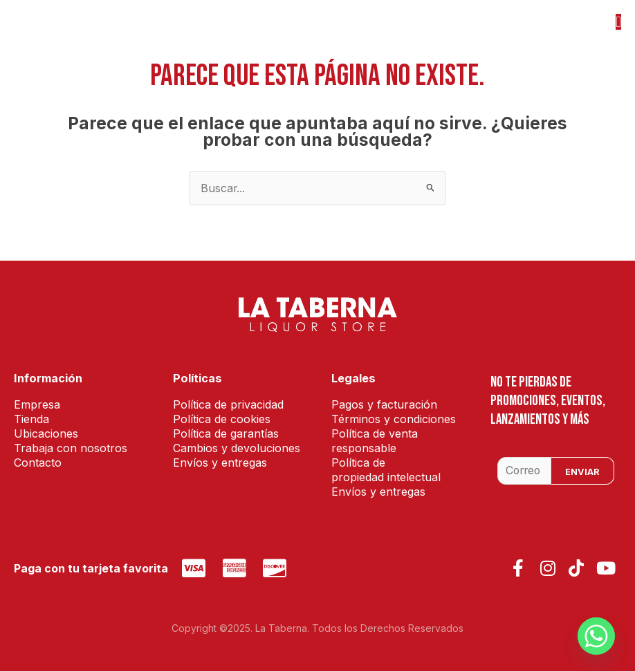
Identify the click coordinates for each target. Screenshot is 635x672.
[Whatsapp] (596, 636)
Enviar (582, 473)
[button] (618, 22)
